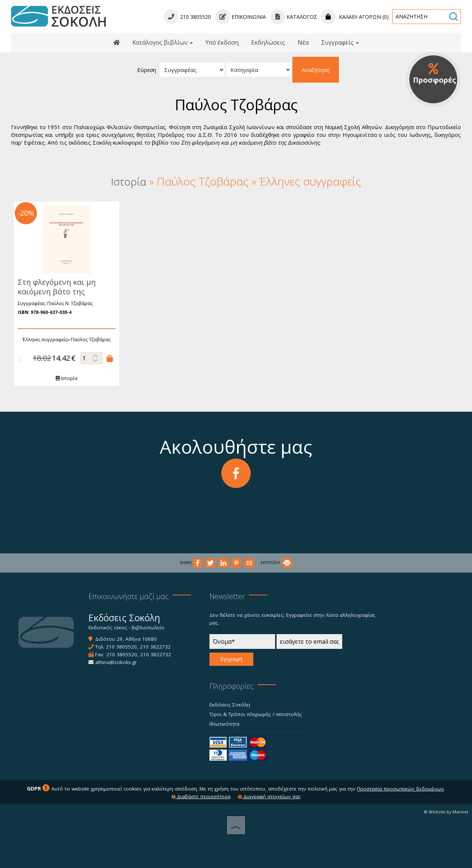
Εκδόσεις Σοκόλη (230, 705)
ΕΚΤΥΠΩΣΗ (276, 563)
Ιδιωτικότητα (224, 724)
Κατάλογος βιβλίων (163, 42)
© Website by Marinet (446, 812)
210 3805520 (121, 647)
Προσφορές (435, 74)
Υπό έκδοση (222, 42)
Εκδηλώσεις (268, 42)
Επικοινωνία (241, 17)
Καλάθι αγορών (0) (355, 17)
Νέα (303, 42)
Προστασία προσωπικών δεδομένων (400, 789)
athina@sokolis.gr (116, 662)
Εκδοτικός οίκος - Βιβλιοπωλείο (126, 627)
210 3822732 (155, 647)
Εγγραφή (231, 659)
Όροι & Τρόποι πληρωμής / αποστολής (256, 714)
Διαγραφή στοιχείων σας (269, 796)
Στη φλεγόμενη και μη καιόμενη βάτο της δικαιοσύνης (56, 292)
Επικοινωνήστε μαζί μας (129, 596)
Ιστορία (65, 378)
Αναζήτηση (316, 70)
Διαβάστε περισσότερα (201, 796)
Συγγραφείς (340, 42)
